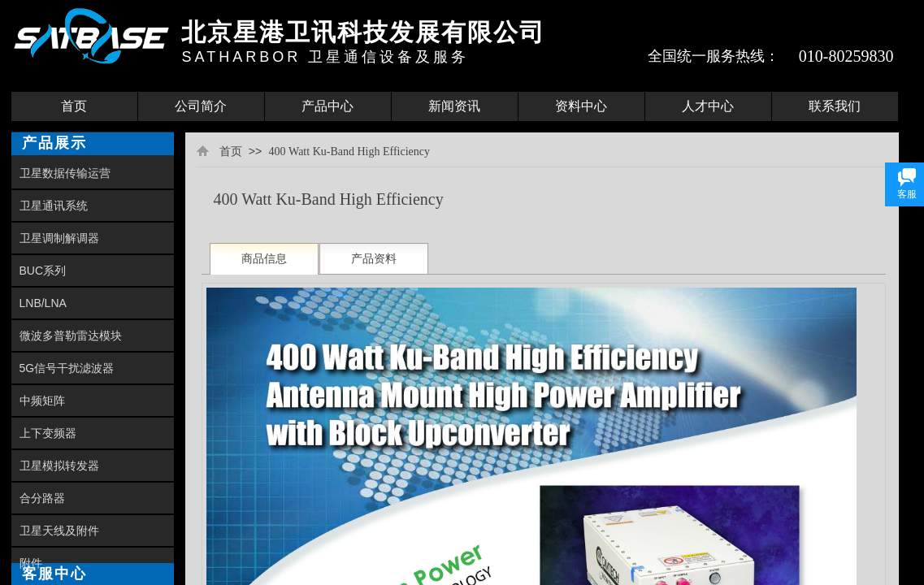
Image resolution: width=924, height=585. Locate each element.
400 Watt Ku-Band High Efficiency (349, 152)
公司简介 (201, 106)
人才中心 (708, 106)
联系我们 (835, 106)
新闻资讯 (454, 106)
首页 (74, 106)
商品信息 (264, 259)
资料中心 (581, 106)
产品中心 (328, 106)
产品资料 (374, 259)
